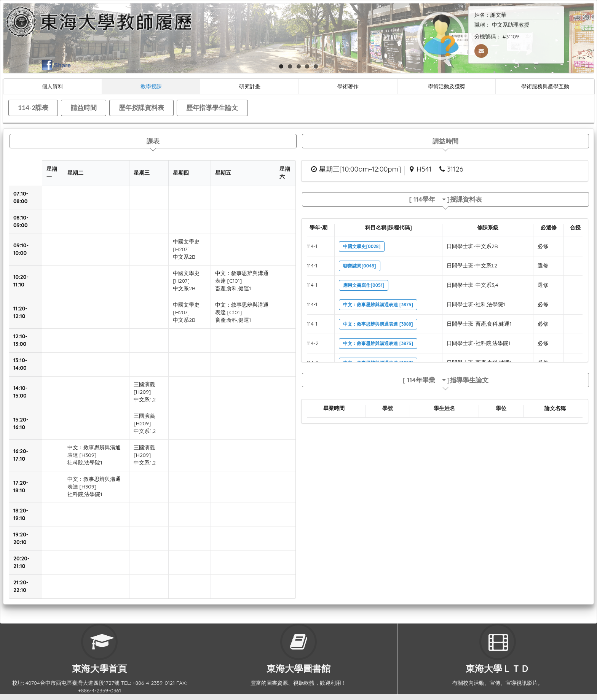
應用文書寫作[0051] (364, 285)
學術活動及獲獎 (447, 86)
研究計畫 (250, 86)
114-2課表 (33, 107)
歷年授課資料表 (141, 107)
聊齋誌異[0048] (359, 266)
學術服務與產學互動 (545, 86)
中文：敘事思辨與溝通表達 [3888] (378, 324)
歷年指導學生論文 (212, 107)
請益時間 (84, 107)
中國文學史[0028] (362, 246)
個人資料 (53, 86)
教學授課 (151, 86)
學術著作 (348, 86)
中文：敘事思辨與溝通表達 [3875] (378, 305)
